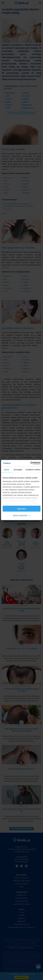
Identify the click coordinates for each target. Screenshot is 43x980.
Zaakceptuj (21, 509)
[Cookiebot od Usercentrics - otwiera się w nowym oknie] (31, 463)
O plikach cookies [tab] (33, 469)
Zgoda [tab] (6, 469)
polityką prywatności (29, 501)
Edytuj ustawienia (22, 515)
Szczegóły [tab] (18, 469)
